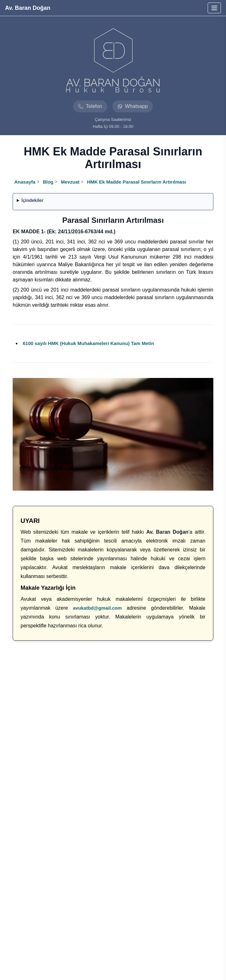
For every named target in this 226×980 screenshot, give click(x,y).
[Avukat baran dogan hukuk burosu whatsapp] (133, 106)
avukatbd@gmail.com (97, 608)
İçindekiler (32, 200)
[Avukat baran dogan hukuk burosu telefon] (90, 106)
